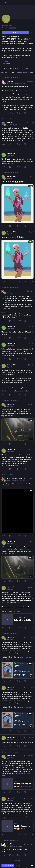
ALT (31, 439)
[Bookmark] (25, 113)
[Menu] (31, 32)
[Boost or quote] (11, 113)
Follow (15, 32)
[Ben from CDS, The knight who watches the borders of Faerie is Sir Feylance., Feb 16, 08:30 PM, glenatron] (17, 332)
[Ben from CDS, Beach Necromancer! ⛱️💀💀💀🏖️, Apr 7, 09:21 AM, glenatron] (17, 257)
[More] (32, 113)
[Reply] (3, 226)
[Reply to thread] (3, 113)
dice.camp (12, 28)
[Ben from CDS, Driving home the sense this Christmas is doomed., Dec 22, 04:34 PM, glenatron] (17, 742)
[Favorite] (19, 113)
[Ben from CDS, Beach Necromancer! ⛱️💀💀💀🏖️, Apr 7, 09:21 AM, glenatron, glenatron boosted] (17, 200)
